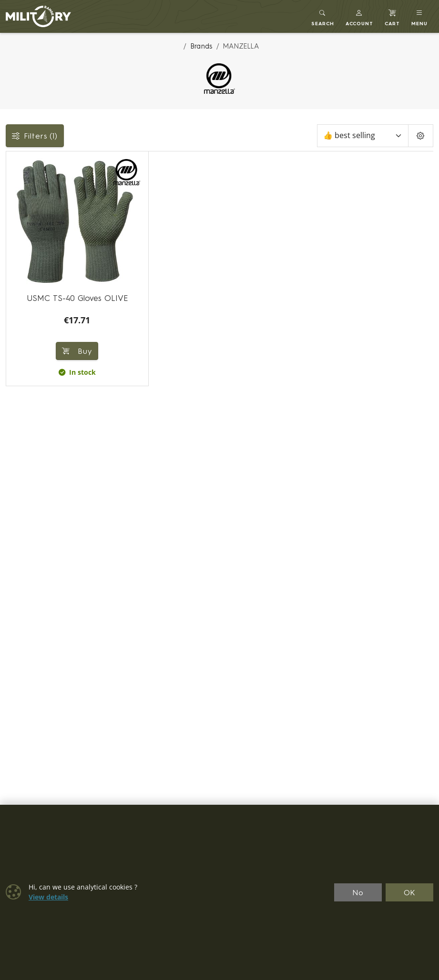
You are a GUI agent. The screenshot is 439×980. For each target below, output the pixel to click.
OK (410, 892)
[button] (360, 16)
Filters (35, 136)
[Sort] (363, 136)
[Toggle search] (323, 16)
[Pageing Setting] (421, 136)
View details (48, 897)
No (358, 892)
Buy (77, 351)
